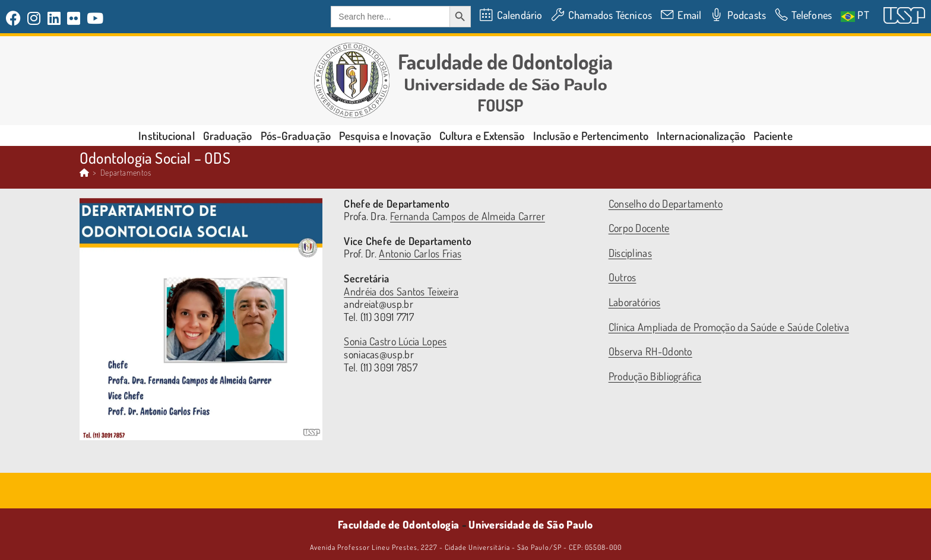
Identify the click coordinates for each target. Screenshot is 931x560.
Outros (623, 277)
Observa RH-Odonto (650, 351)
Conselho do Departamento (666, 203)
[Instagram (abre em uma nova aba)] (34, 18)
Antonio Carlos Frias (420, 253)
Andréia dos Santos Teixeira (401, 291)
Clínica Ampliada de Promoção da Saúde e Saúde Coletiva (729, 327)
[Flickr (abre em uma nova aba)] (74, 18)
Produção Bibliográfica (655, 376)
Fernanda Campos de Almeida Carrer (468, 216)
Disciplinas (630, 253)
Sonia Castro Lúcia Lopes (395, 341)
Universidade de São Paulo (531, 524)
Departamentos (126, 172)
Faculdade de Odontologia (398, 524)
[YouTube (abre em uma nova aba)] (95, 18)
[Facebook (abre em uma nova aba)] (15, 18)
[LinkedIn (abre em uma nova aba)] (54, 18)
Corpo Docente (639, 228)
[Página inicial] (84, 172)
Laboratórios (635, 302)
